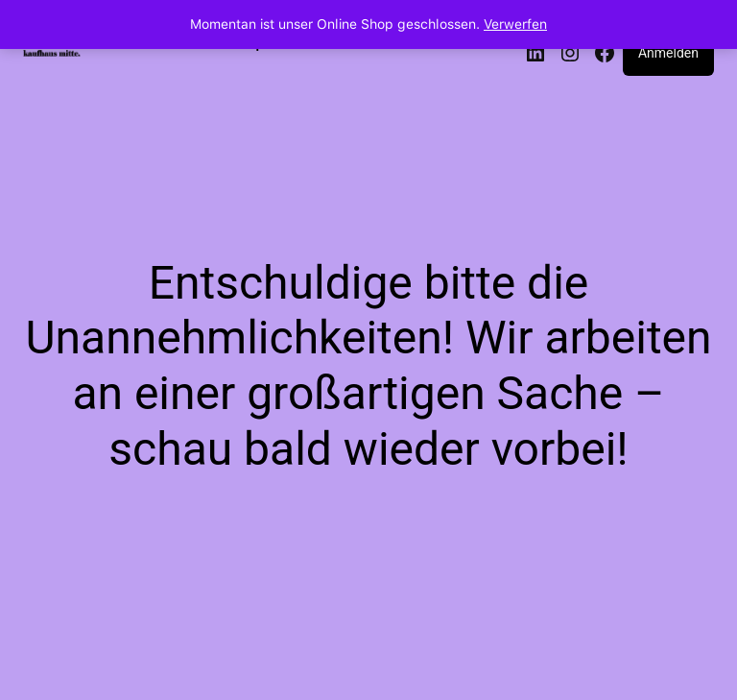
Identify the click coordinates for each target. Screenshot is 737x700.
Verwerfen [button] (515, 24)
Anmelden (668, 53)
